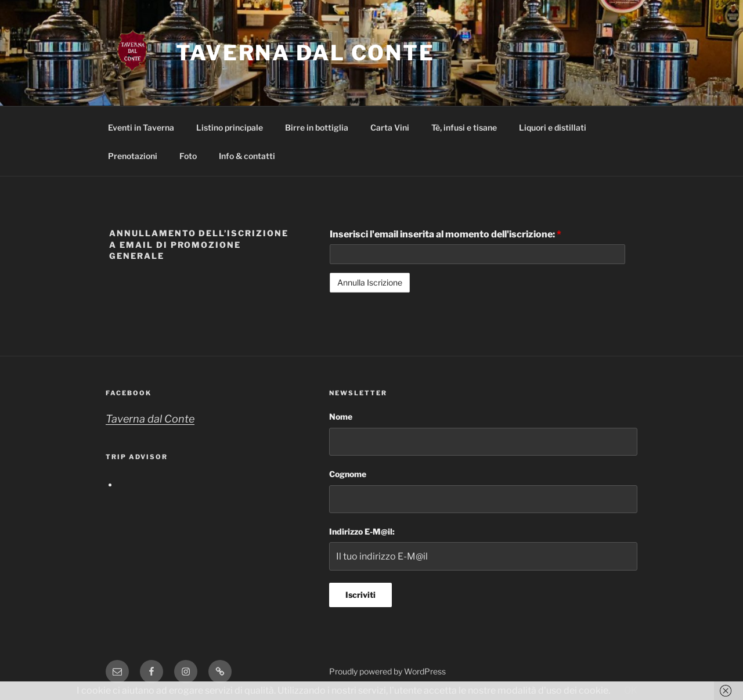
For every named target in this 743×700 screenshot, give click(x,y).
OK (631, 690)
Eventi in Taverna (141, 127)
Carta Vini (390, 127)
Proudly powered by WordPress (387, 671)
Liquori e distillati (553, 127)
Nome (341, 416)
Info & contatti (247, 156)
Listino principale (230, 127)
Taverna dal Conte (305, 53)
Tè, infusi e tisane (464, 127)
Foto (188, 156)
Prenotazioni (133, 156)
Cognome (348, 474)
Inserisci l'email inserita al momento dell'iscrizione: (446, 234)
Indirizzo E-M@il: (362, 531)
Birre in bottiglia (317, 127)
